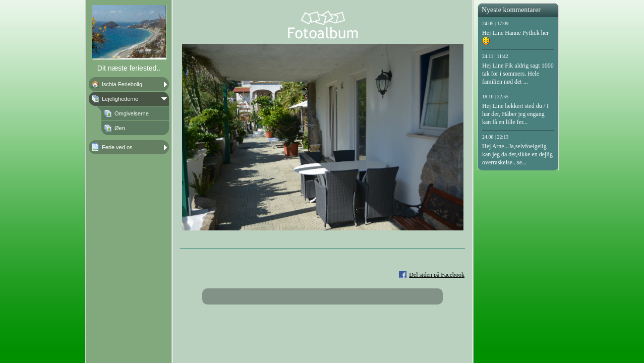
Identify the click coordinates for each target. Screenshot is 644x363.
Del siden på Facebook (437, 275)
